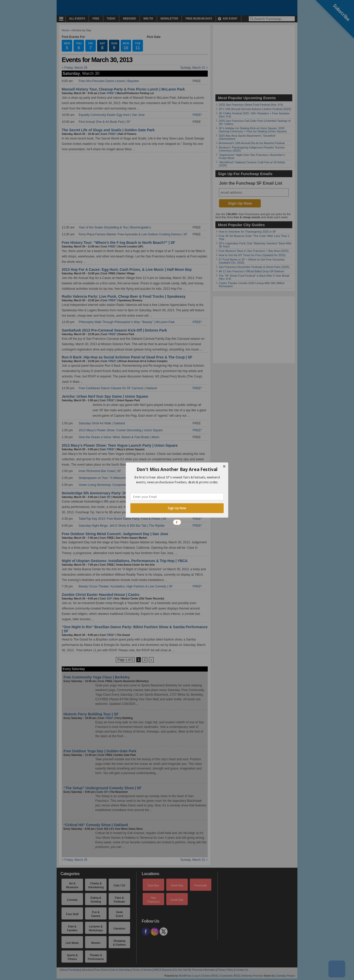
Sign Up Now (177, 508)
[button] (177, 469)
